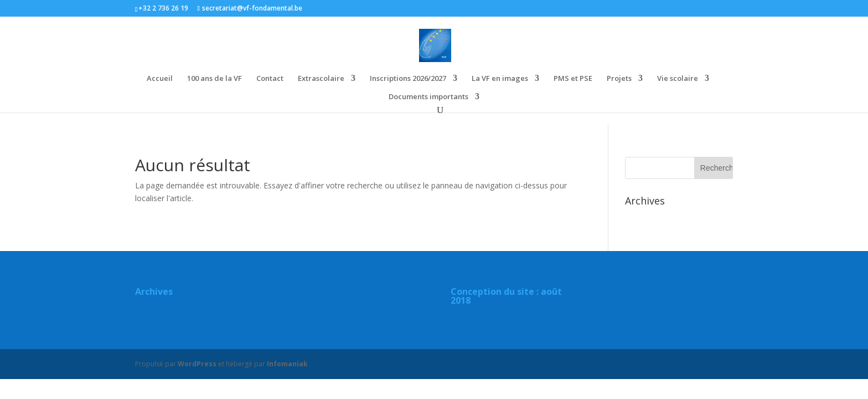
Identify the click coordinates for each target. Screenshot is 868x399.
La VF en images (500, 79)
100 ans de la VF (215, 79)
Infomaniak (287, 364)
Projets (619, 79)
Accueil (160, 79)
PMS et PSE (573, 79)
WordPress (197, 364)
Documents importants (428, 97)
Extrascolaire (321, 79)
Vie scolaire (678, 79)
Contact (270, 79)
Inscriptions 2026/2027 (408, 79)
